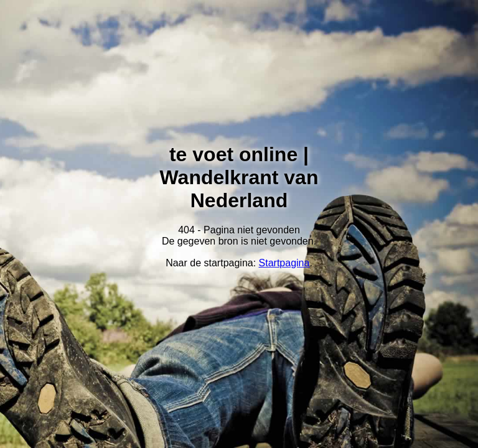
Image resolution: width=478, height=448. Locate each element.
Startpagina (284, 263)
